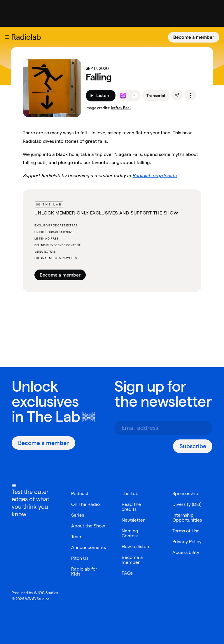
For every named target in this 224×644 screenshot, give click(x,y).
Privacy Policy (187, 542)
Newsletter (133, 520)
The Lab (53, 417)
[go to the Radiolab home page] (27, 37)
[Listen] (100, 96)
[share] (177, 95)
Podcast (80, 493)
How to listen (135, 547)
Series (78, 515)
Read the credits (131, 507)
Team (77, 537)
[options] (190, 95)
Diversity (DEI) (187, 504)
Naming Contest (130, 533)
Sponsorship (185, 493)
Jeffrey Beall (121, 108)
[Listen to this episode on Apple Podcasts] (123, 96)
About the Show (88, 526)
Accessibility (186, 552)
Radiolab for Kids (84, 571)
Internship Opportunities (187, 518)
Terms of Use (186, 531)
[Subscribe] (193, 446)
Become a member (194, 37)
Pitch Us (80, 558)
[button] (7, 37)
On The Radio (85, 504)
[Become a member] (194, 37)
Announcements (89, 547)
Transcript (156, 96)
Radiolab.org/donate (155, 176)
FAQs (127, 573)
